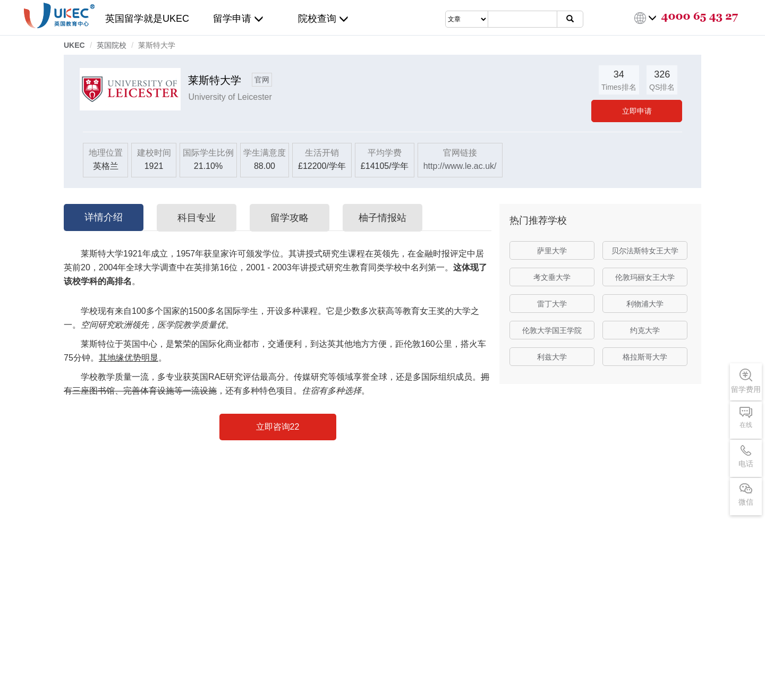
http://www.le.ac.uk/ (460, 166)
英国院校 (112, 45)
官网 (262, 80)
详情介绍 (104, 217)
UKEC (74, 45)
